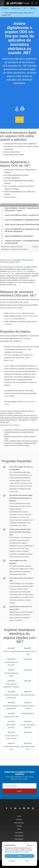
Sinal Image (28, 670)
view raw (35, 247)
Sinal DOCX (11, 659)
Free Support (19, 836)
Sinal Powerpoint (28, 713)
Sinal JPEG (11, 681)
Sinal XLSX (28, 743)
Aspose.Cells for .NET (19, 271)
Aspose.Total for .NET (7, 274)
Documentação (30, 313)
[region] (19, 226)
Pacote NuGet (16, 313)
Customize (12, 861)
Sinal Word (28, 732)
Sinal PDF (28, 703)
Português (25, 3)
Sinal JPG (28, 681)
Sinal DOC (28, 648)
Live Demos (19, 832)
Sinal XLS (11, 743)
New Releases (19, 823)
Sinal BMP (11, 648)
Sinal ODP (11, 692)
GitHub (25, 249)
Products (19, 819)
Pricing (19, 826)
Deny (27, 861)
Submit (19, 791)
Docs (19, 829)
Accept (19, 856)
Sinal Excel (28, 659)
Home (19, 816)
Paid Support (19, 839)
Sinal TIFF (11, 732)
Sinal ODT (11, 703)
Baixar (19, 120)
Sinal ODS (28, 692)
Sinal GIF (11, 670)
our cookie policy (25, 852)
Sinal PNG (11, 713)
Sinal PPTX (28, 722)
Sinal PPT (11, 722)
